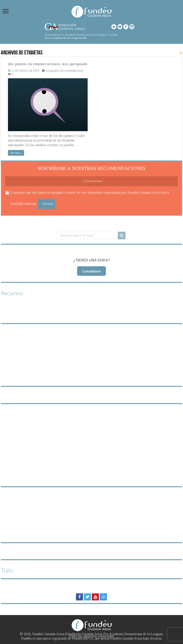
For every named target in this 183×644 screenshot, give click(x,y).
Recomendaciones (72, 71)
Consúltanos (91, 271)
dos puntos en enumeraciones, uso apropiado (48, 64)
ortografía (52, 71)
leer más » (16, 153)
